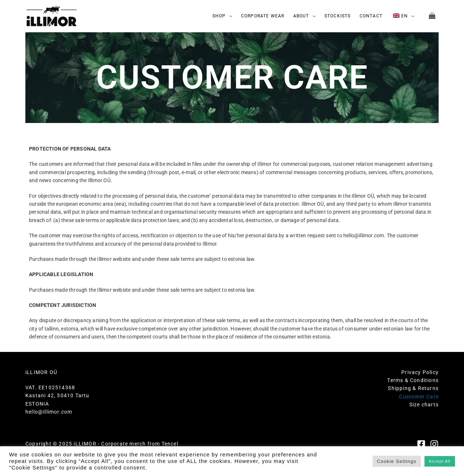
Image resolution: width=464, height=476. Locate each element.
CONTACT (371, 16)
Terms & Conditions (413, 380)
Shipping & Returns (413, 388)
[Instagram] (434, 444)
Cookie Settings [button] (397, 461)
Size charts (424, 405)
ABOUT (301, 16)
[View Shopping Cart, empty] (432, 16)
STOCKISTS (338, 16)
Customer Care (419, 397)
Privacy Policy (420, 372)
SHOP (219, 16)
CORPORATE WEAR (263, 16)
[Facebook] (421, 444)
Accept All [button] (440, 461)
